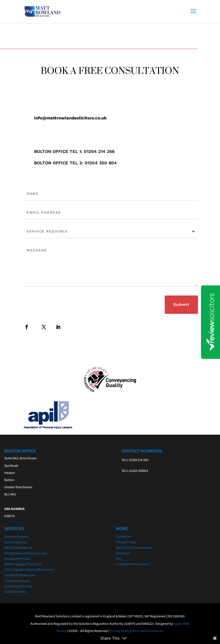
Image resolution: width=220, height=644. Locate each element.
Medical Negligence (18, 547)
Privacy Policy (126, 542)
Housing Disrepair (17, 581)
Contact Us (124, 536)
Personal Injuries (16, 536)
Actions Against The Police (23, 564)
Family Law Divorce (18, 586)
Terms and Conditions (148, 631)
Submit (181, 304)
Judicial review (15, 591)
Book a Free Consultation (134, 547)
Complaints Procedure (132, 564)
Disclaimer (123, 553)
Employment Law (17, 559)
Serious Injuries (15, 542)
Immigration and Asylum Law (25, 553)
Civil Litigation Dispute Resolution (29, 569)
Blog (119, 559)
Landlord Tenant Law (20, 575)
